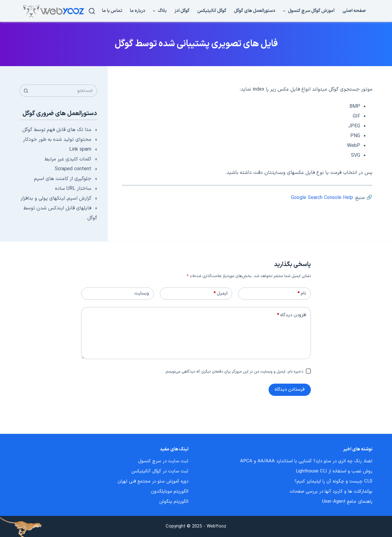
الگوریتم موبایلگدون (170, 492)
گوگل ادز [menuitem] (182, 11)
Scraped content (73, 169)
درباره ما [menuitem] (138, 11)
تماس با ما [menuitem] (112, 11)
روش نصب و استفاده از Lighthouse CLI (334, 471)
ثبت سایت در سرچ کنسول (163, 461)
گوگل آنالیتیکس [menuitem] (212, 11)
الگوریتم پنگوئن (174, 502)
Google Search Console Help (322, 198)
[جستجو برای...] (64, 91)
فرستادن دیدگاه (290, 390)
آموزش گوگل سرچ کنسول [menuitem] (308, 11)
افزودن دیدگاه (292, 315)
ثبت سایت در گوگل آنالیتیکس (160, 471)
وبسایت (142, 293)
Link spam (80, 149)
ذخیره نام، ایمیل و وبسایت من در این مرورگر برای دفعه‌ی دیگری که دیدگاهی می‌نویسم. (234, 372)
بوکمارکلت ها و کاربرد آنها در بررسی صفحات (331, 492)
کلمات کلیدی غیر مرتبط (68, 159)
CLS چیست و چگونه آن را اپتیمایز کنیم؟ (334, 481)
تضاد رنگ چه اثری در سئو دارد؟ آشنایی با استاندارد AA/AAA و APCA (306, 461)
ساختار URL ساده (73, 189)
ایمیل (221, 294)
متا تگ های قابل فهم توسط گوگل (57, 130)
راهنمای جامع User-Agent (347, 502)
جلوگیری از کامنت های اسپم (63, 179)
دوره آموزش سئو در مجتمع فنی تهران (153, 481)
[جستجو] (92, 11)
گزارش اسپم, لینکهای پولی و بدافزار (56, 198)
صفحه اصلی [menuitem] (354, 11)
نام (302, 294)
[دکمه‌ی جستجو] (26, 91)
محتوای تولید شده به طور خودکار (57, 140)
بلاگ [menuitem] (159, 11)
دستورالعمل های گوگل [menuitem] (255, 11)
